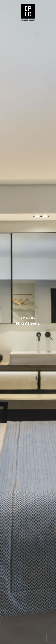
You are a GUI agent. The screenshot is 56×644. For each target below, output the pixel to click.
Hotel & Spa (28, 318)
